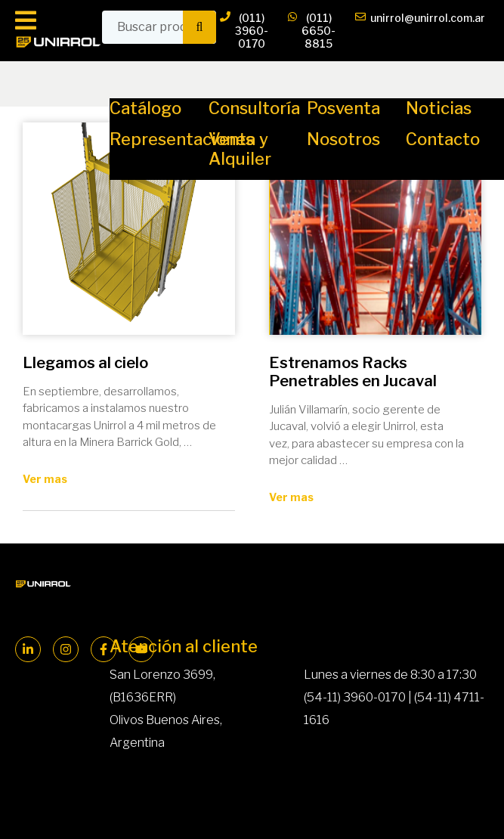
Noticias (439, 108)
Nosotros (343, 139)
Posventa (343, 108)
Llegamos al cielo (85, 363)
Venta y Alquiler (240, 149)
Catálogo (145, 108)
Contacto (443, 139)
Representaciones (182, 139)
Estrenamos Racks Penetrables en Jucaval (353, 372)
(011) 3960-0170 (244, 31)
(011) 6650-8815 (312, 31)
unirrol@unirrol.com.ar (420, 31)
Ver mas (45, 479)
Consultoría (254, 108)
